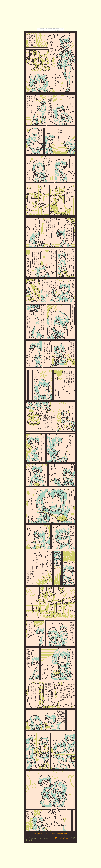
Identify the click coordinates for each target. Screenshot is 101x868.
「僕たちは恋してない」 (61, 838)
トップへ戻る (50, 834)
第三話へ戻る (39, 834)
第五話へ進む (62, 834)
